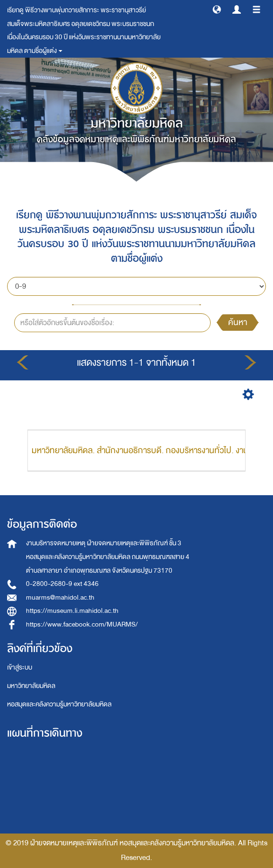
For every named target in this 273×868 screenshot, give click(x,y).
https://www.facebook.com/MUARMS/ (82, 624)
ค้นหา (238, 322)
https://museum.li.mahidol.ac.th (72, 611)
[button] (217, 9)
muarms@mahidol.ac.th (60, 597)
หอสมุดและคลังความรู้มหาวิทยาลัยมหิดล (59, 704)
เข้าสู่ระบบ (20, 667)
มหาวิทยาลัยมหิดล (31, 686)
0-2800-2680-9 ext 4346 (62, 584)
